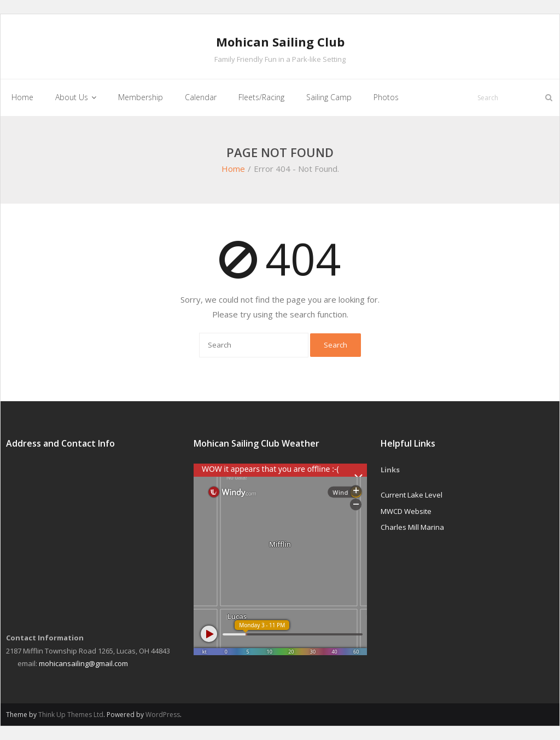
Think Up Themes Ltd (71, 715)
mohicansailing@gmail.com (83, 663)
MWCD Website (406, 511)
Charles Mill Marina (412, 527)
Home (233, 169)
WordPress (163, 715)
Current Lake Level (412, 495)
